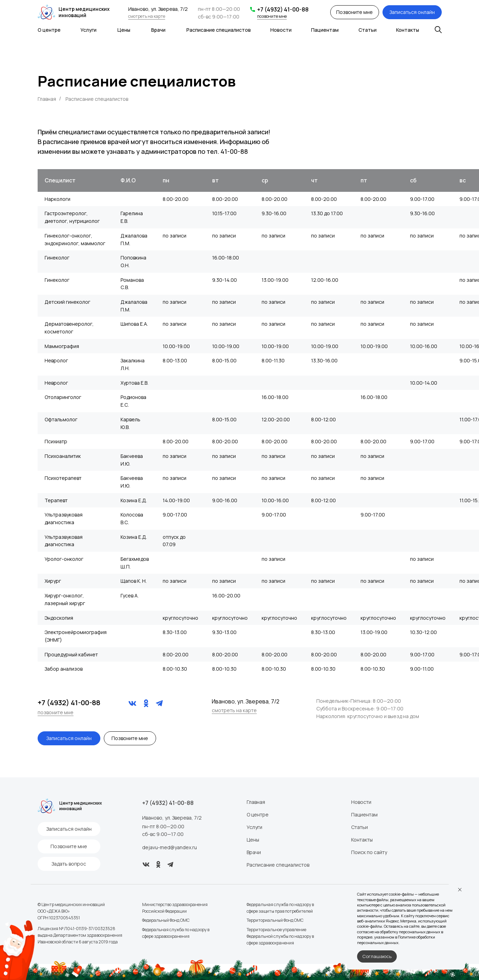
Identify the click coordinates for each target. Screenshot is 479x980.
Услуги (190, 827)
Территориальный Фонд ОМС (210, 921)
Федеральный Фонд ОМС (122, 921)
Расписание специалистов (213, 865)
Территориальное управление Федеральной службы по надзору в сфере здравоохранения (215, 937)
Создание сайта (281, 937)
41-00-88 (234, 151)
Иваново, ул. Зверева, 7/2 (128, 818)
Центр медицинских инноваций (61, 12)
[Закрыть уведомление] (460, 890)
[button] (107, 737)
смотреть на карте (134, 17)
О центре (193, 815)
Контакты (276, 840)
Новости (276, 802)
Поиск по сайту (283, 852)
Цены (188, 840)
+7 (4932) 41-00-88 (249, 9)
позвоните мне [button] (238, 16)
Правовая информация (288, 906)
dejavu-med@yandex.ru (126, 847)
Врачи (189, 852)
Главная (47, 99)
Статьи (274, 827)
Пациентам (279, 815)
